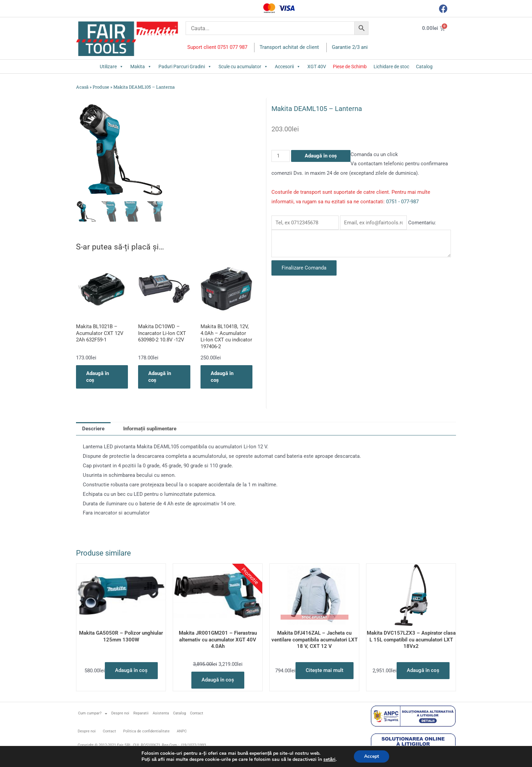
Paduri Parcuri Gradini (185, 67)
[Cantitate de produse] (281, 156)
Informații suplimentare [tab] (150, 429)
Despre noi (120, 713)
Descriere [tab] (93, 429)
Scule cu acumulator (243, 67)
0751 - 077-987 (402, 202)
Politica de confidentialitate (146, 731)
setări (329, 760)
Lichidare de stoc (391, 67)
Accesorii (288, 67)
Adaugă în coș (321, 156)
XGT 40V (317, 67)
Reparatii (141, 713)
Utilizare (112, 67)
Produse (101, 87)
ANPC (182, 731)
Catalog (424, 67)
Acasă (82, 87)
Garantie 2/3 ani (350, 47)
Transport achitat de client (289, 47)
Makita (141, 67)
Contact (197, 713)
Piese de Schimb (350, 67)
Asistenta (161, 713)
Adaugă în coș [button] (98, 377)
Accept (372, 756)
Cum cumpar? (93, 714)
